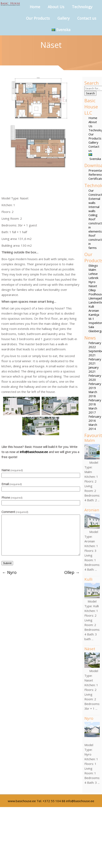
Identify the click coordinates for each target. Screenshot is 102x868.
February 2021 (95, 361)
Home (35, 7)
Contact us (87, 18)
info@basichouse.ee (34, 452)
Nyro (92, 282)
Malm (92, 270)
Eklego (93, 265)
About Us (56, 7)
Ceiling (93, 215)
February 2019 (95, 386)
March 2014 (93, 427)
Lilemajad (95, 298)
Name (12, 470)
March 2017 (93, 410)
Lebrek (93, 278)
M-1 (91, 319)
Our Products (38, 18)
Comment (15, 512)
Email (12, 484)
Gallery (63, 18)
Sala (91, 327)
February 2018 (95, 402)
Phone (12, 498)
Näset (93, 286)
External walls (94, 201)
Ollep (92, 290)
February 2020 (95, 378)
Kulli (91, 306)
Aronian (94, 310)
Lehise (93, 274)
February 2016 (95, 418)
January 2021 (94, 369)
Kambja (94, 315)
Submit (7, 563)
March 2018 (93, 394)
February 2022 (95, 345)
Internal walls (94, 209)
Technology (82, 7)
